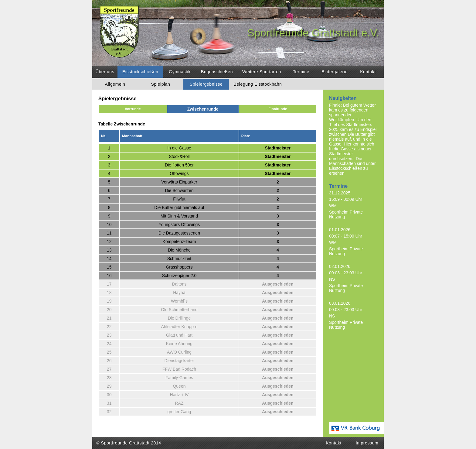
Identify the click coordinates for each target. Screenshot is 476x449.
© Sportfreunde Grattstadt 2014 (129, 443)
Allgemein (115, 84)
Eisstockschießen (140, 72)
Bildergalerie (335, 72)
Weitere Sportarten (262, 72)
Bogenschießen (217, 72)
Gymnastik (180, 72)
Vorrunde (133, 109)
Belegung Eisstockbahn (258, 84)
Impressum (367, 443)
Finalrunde (278, 109)
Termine (301, 72)
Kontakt (368, 72)
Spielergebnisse (206, 84)
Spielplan (161, 84)
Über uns (105, 72)
